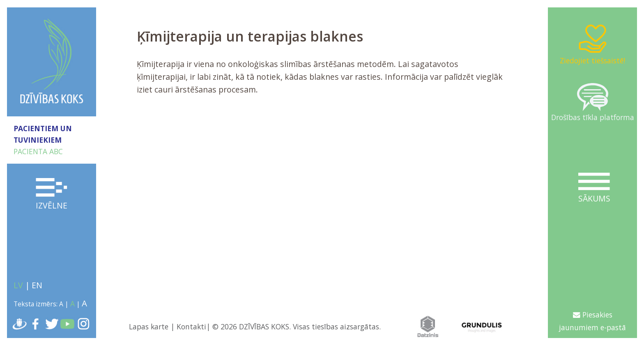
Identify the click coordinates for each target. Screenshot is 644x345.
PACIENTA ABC (38, 151)
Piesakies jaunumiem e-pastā (592, 321)
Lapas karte (149, 326)
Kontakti (191, 326)
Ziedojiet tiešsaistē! (592, 44)
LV (18, 285)
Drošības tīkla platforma (593, 103)
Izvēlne (52, 194)
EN (37, 285)
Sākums (594, 189)
